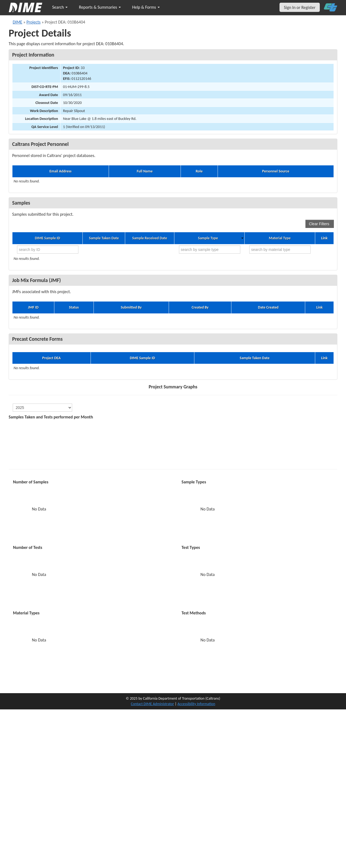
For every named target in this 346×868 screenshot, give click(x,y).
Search (60, 7)
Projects (34, 22)
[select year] (42, 408)
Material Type (280, 238)
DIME (17, 22)
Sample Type (208, 238)
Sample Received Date (150, 238)
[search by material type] (280, 250)
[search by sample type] (210, 250)
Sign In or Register (300, 7)
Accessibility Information (196, 704)
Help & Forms (146, 7)
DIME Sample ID (47, 238)
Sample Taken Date (104, 238)
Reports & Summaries (100, 7)
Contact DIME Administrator (152, 704)
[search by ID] (48, 250)
